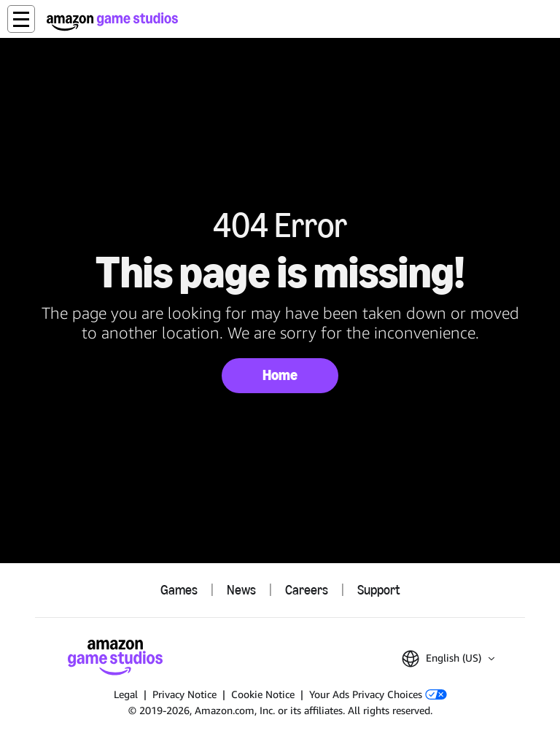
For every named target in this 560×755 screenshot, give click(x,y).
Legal (126, 694)
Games (179, 590)
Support (378, 590)
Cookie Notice (263, 694)
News (241, 590)
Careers (307, 590)
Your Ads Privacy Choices (378, 694)
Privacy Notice (184, 694)
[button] (21, 19)
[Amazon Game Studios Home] (112, 22)
